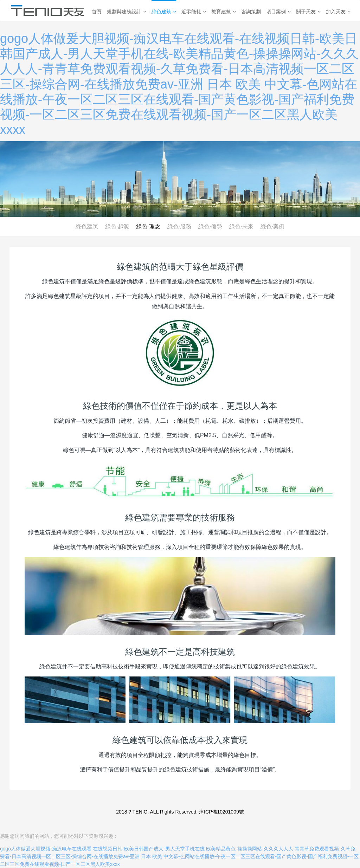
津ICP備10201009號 (221, 812)
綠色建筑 (164, 12)
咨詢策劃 (251, 12)
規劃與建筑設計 (127, 12)
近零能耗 (194, 12)
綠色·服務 (179, 226)
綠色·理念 (148, 226)
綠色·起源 (117, 226)
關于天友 (308, 12)
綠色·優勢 (210, 226)
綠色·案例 (272, 226)
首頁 (97, 12)
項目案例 (278, 12)
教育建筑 (224, 12)
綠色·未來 (241, 226)
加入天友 (338, 12)
